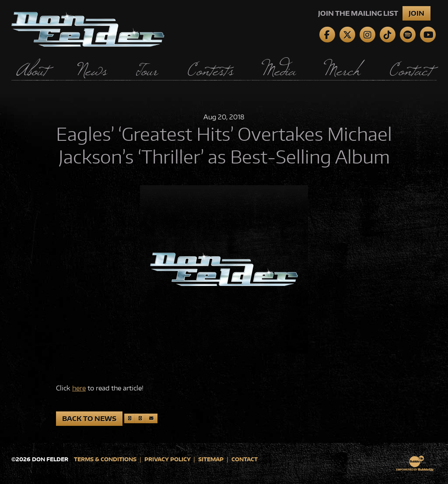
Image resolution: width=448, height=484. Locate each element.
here (79, 388)
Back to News (89, 419)
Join (416, 13)
